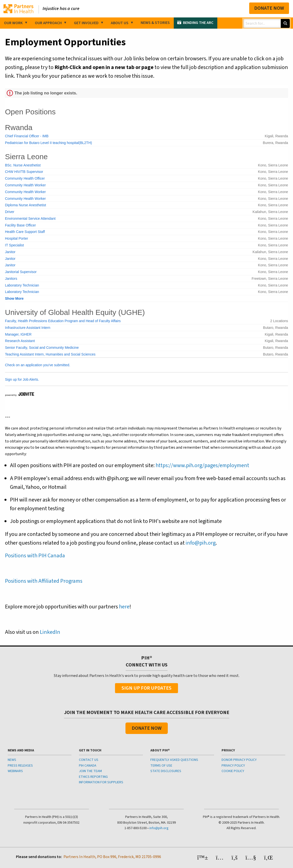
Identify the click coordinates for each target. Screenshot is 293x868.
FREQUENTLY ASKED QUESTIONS (174, 760)
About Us (120, 23)
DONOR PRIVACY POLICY (239, 760)
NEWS (12, 760)
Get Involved (86, 23)
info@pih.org (201, 543)
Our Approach (48, 23)
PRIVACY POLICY (233, 766)
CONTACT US (89, 760)
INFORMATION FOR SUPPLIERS (101, 782)
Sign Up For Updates (146, 688)
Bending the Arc (198, 23)
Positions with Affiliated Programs (44, 581)
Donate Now (269, 8)
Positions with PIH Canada (35, 556)
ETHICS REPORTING (93, 777)
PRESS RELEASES (20, 766)
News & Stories (155, 23)
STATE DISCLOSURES (166, 771)
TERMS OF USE (161, 766)
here (124, 607)
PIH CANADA (88, 766)
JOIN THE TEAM (90, 771)
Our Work (13, 23)
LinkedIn (50, 632)
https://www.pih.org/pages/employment (202, 465)
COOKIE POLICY (233, 771)
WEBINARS (15, 771)
